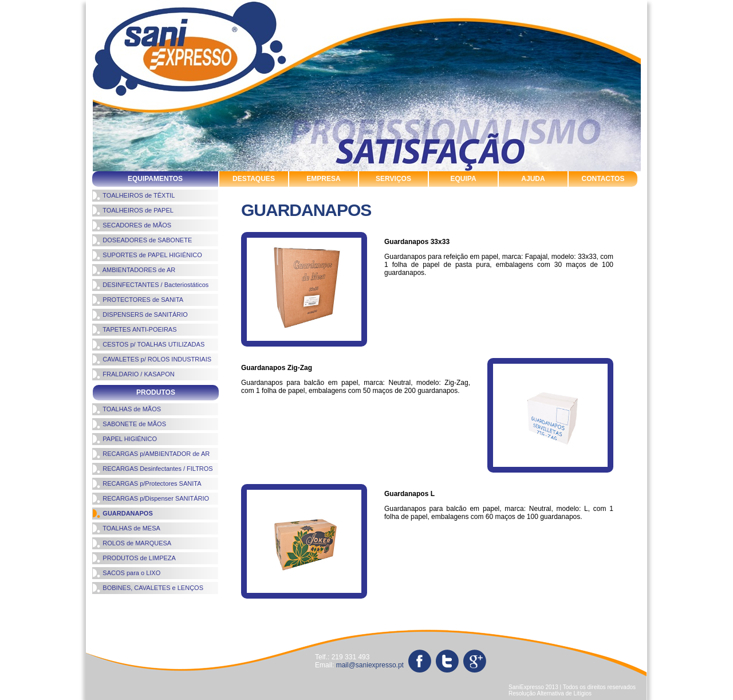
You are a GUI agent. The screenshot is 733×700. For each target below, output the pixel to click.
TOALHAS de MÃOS (127, 409)
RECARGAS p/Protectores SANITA (147, 483)
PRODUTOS (156, 392)
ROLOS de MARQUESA (132, 543)
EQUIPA (463, 179)
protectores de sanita (498, 614)
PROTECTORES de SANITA (138, 300)
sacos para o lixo (120, 624)
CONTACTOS (603, 179)
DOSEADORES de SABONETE (142, 240)
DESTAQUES (254, 179)
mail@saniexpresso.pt (370, 665)
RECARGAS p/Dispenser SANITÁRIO (151, 498)
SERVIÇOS (393, 179)
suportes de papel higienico (306, 614)
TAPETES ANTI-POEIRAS (135, 329)
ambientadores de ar (241, 603)
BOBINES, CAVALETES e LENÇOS (148, 588)
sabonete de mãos (573, 603)
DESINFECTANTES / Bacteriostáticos (150, 285)
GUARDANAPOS (123, 513)
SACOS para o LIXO (126, 573)
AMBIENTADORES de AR (134, 270)
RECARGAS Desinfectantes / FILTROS (153, 469)
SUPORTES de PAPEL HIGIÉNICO (147, 255)
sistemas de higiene (202, 614)
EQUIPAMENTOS (155, 179)
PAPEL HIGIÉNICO (125, 439)
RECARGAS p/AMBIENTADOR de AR (151, 454)
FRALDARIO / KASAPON (133, 374)
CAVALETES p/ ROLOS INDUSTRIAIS (152, 359)
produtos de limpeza (401, 603)
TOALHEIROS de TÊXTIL (133, 195)
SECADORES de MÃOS (132, 225)
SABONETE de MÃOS (129, 424)
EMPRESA (323, 179)
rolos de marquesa (489, 603)
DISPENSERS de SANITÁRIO (140, 314)
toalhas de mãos (119, 614)
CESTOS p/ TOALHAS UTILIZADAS (148, 344)
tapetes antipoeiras (588, 614)
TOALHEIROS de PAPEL (133, 210)
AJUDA (533, 179)
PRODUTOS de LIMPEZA (134, 558)
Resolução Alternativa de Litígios (550, 693)
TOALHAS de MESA (126, 528)
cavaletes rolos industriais (138, 603)
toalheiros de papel (409, 614)
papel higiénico (322, 603)
